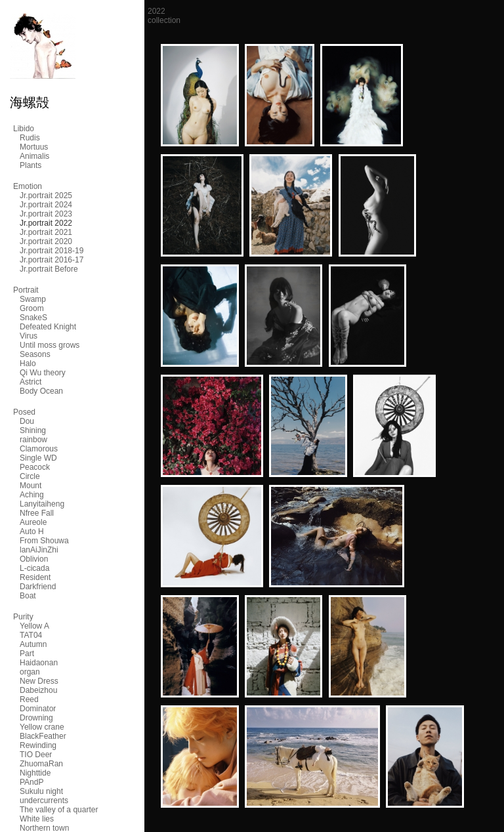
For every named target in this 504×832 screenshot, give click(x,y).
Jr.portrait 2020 (46, 241)
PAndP (31, 782)
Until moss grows (50, 345)
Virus (29, 336)
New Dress (39, 681)
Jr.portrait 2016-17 (52, 260)
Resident (35, 577)
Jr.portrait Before (49, 269)
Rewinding (38, 745)
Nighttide (35, 773)
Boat (28, 596)
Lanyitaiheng (42, 504)
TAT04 (31, 635)
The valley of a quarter (59, 810)
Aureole (33, 522)
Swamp (33, 299)
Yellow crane (42, 727)
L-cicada (34, 568)
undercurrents (44, 801)
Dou (27, 421)
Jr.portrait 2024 (46, 205)
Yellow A (34, 626)
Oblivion (34, 559)
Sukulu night (41, 791)
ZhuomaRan (41, 764)
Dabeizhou (38, 690)
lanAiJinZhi (39, 550)
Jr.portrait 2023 (46, 214)
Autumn (33, 644)
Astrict (31, 382)
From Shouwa (44, 541)
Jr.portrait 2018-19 (52, 251)
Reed (29, 699)
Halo (28, 364)
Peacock (35, 467)
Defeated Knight (48, 327)
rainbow (33, 440)
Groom (32, 308)
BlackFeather (43, 736)
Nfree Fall (37, 513)
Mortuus (34, 147)
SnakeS (33, 318)
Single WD (38, 458)
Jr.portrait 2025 (46, 196)
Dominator (38, 709)
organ (30, 672)
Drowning (36, 718)
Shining (33, 430)
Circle (30, 476)
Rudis (30, 138)
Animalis (34, 156)
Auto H (32, 531)
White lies (37, 819)
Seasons (35, 354)
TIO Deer (36, 755)
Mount (31, 486)
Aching (32, 495)
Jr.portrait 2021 (46, 232)
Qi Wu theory (43, 373)
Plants (31, 165)
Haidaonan (39, 663)
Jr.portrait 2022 (46, 223)
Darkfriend (38, 587)
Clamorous (39, 449)
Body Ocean (41, 391)
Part (27, 654)
